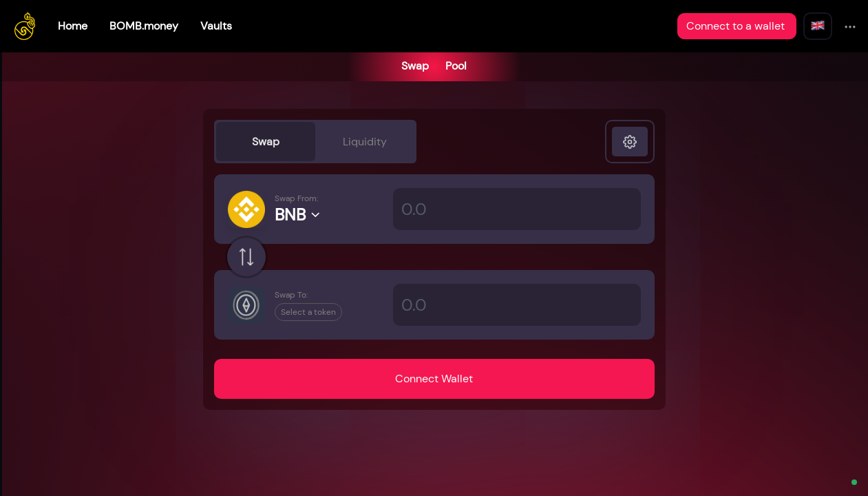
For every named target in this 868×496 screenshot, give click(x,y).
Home (73, 26)
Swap (415, 66)
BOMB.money (144, 26)
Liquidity (365, 142)
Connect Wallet (434, 379)
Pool (456, 66)
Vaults (216, 26)
